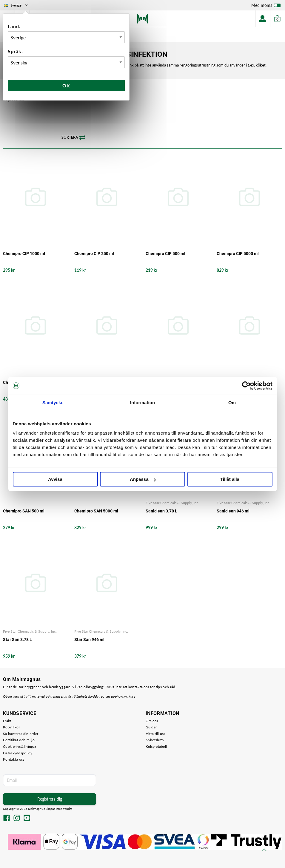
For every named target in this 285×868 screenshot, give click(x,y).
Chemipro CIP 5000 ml (238, 254)
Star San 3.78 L (17, 640)
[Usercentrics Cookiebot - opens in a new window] (246, 386)
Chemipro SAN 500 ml (24, 511)
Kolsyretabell (156, 746)
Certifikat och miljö (19, 740)
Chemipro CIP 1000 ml (24, 254)
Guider (151, 727)
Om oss (152, 721)
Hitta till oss (155, 734)
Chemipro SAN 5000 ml (96, 511)
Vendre (68, 809)
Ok (66, 85)
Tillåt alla (230, 479)
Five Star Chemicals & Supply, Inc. (172, 503)
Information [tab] (143, 403)
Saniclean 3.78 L (161, 511)
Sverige (16, 5)
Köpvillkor (11, 727)
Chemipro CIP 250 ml (94, 254)
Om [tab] (232, 403)
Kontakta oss (14, 759)
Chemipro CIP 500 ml (165, 254)
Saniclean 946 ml (233, 511)
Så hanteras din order (21, 734)
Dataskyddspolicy (18, 753)
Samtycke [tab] (53, 403)
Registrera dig (50, 799)
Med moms (266, 7)
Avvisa (55, 479)
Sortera (73, 138)
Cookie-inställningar (20, 746)
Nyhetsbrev (155, 740)
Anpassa (143, 479)
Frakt (7, 721)
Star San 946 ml (89, 640)
